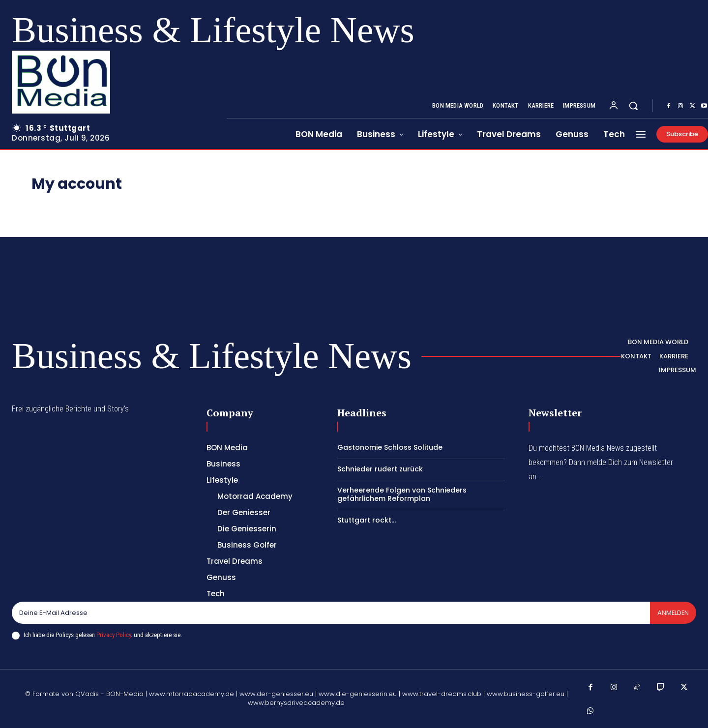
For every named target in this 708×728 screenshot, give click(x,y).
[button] (633, 106)
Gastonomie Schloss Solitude (390, 447)
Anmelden (673, 613)
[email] (330, 613)
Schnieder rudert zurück (380, 469)
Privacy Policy (114, 635)
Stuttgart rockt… (367, 520)
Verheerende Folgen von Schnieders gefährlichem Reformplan (402, 494)
